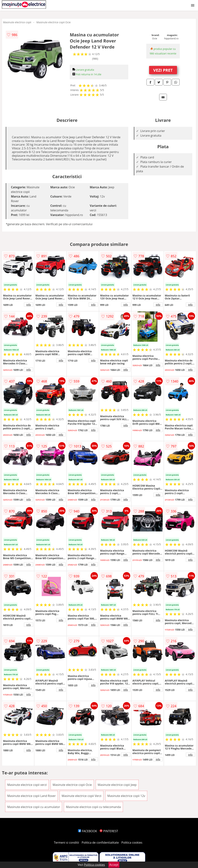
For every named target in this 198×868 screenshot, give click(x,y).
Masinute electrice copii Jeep (117, 785)
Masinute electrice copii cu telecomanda (93, 807)
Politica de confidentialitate (100, 843)
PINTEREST (109, 831)
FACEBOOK (87, 831)
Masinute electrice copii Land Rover (31, 796)
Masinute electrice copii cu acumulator (34, 807)
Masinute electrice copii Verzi (82, 796)
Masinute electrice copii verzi (27, 785)
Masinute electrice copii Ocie (54, 22)
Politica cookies (132, 843)
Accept (114, 865)
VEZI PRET (163, 70)
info (29, 305)
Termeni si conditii (67, 843)
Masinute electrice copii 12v (126, 796)
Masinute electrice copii (17, 22)
